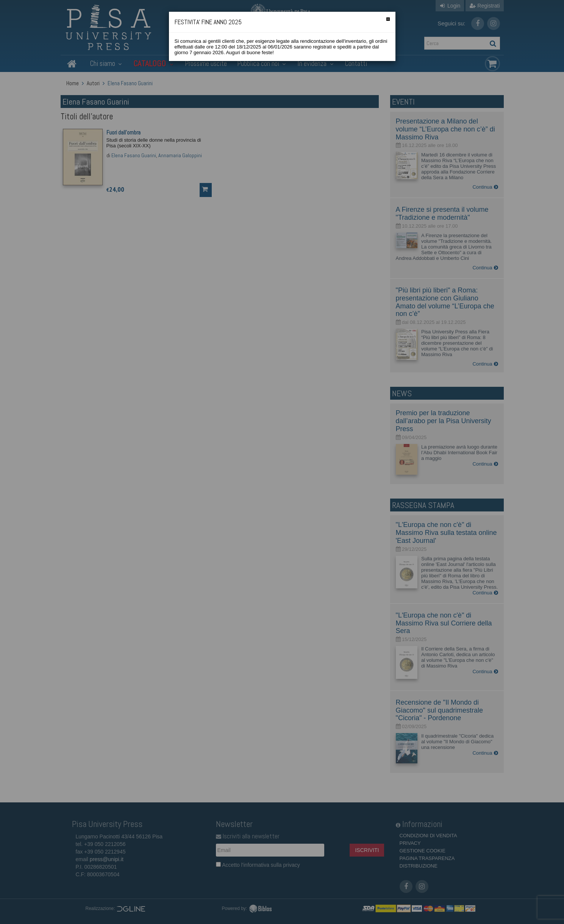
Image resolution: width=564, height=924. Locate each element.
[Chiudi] (388, 19)
